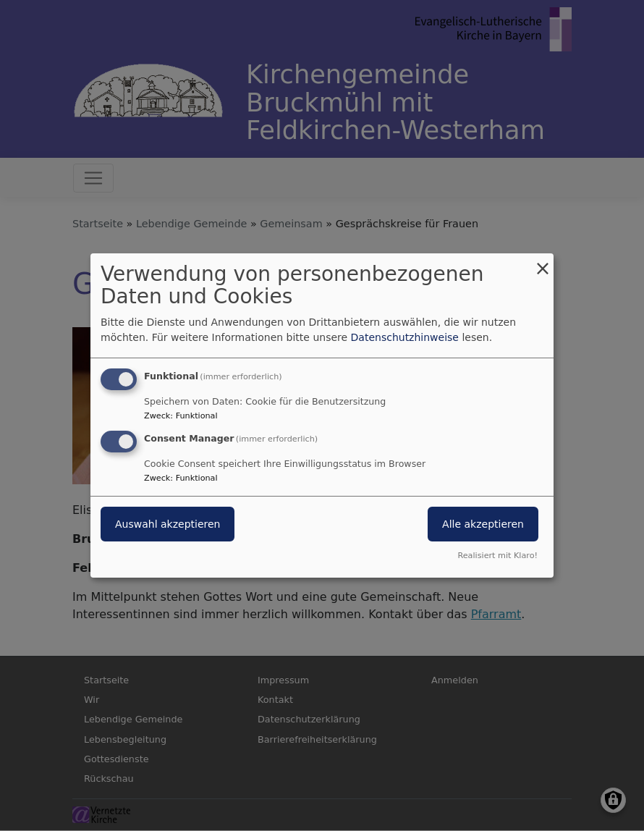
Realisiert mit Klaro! (497, 556)
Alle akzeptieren (483, 524)
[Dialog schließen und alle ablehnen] (543, 262)
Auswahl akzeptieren (168, 524)
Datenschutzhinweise (405, 337)
